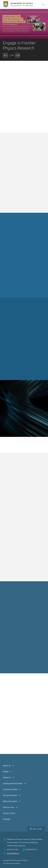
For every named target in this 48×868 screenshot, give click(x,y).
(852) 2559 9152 (32, 850)
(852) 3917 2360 (13, 850)
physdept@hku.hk (13, 853)
